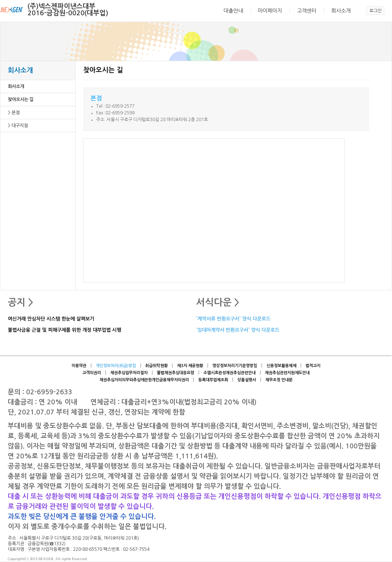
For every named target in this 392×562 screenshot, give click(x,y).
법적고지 (313, 366)
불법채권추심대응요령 (176, 373)
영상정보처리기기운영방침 (235, 366)
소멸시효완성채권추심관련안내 (230, 373)
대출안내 (233, 11)
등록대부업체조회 (213, 380)
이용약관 (79, 366)
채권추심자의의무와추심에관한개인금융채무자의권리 (144, 380)
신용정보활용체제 (281, 366)
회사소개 (341, 11)
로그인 (375, 11)
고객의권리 (92, 373)
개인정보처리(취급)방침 (116, 366)
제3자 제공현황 (190, 366)
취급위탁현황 (157, 366)
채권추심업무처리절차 (129, 373)
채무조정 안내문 (279, 380)
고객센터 (307, 11)
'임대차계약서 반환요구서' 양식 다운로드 (238, 330)
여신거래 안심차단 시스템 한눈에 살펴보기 (51, 319)
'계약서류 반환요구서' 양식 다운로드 (233, 319)
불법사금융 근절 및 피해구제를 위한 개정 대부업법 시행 (64, 330)
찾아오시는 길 (21, 100)
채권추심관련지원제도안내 (287, 373)
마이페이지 (270, 11)
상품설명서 (247, 380)
